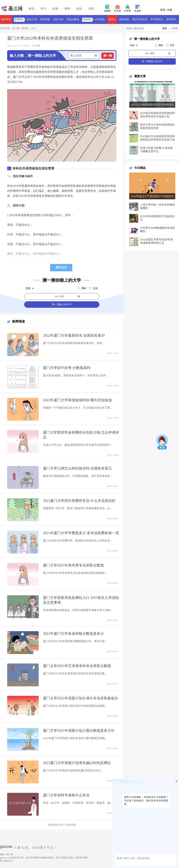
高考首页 (6, 19)
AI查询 (174, 28)
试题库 (107, 8)
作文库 (118, 8)
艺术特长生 (157, 19)
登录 (163, 10)
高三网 (15, 28)
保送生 (112, 19)
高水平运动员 (140, 19)
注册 (170, 10)
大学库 (128, 8)
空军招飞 (171, 19)
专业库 (138, 8)
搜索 (165, 28)
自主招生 (100, 19)
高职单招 (124, 19)
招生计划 (32, 19)
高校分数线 (73, 19)
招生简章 (45, 19)
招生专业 (58, 19)
